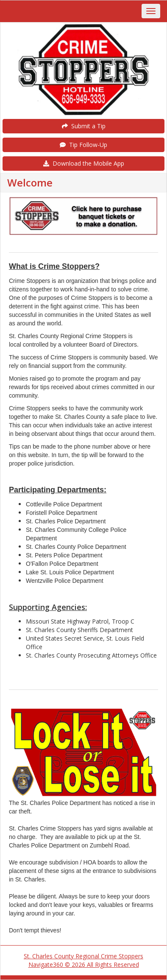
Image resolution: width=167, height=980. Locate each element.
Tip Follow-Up (83, 145)
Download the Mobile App (84, 163)
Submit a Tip (84, 126)
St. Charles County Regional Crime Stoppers (83, 956)
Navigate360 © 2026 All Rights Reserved (84, 964)
